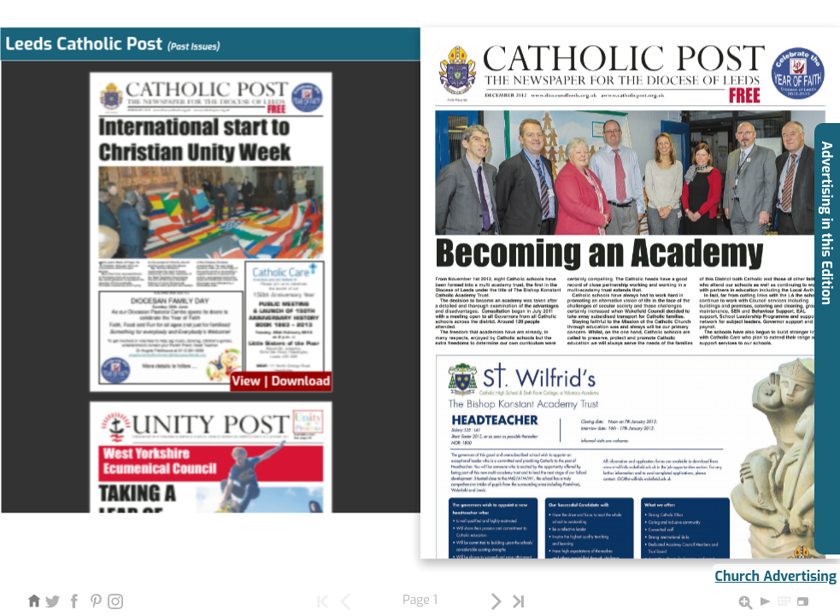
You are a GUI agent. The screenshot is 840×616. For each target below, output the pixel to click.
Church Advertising (776, 576)
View (246, 381)
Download (300, 381)
